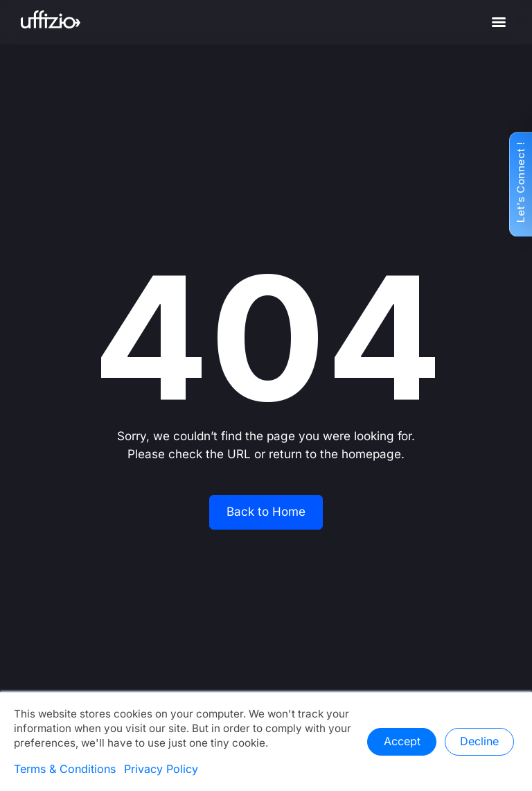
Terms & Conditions (65, 770)
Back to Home (266, 512)
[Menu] (499, 22)
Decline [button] (479, 742)
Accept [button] (402, 742)
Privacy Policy (161, 770)
